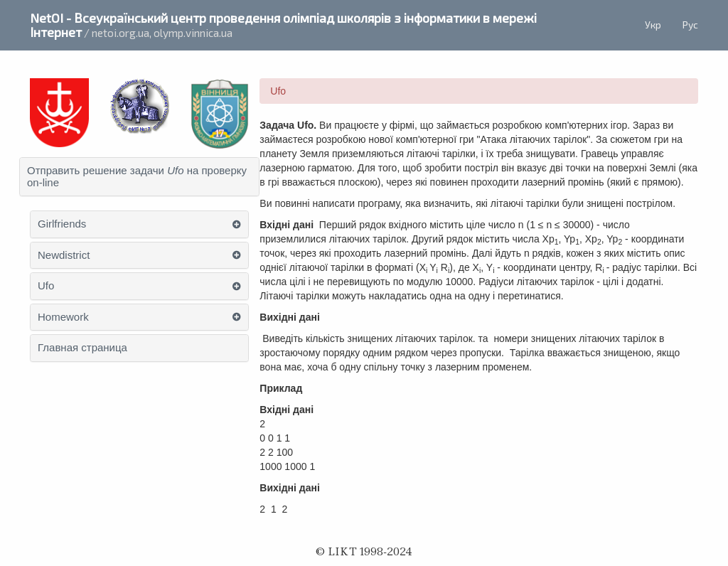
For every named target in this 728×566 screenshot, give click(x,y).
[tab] (139, 177)
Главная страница (82, 348)
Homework (63, 317)
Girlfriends (62, 224)
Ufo (46, 286)
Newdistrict (64, 255)
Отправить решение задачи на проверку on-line (137, 177)
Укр (653, 25)
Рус (690, 25)
